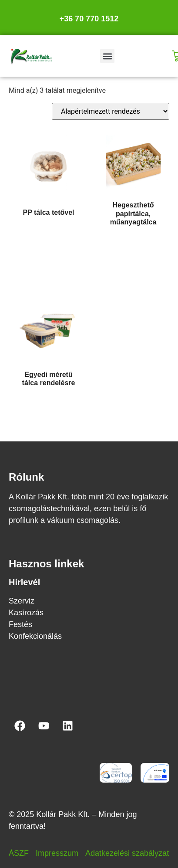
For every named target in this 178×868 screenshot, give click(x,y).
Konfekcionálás (35, 636)
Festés (20, 624)
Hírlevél (24, 582)
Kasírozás (26, 613)
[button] (107, 56)
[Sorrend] (111, 111)
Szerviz (22, 601)
